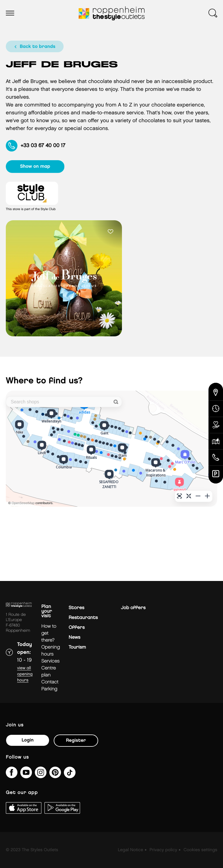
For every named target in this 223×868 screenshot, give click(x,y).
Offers (77, 628)
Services (50, 661)
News (74, 637)
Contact (50, 682)
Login (27, 740)
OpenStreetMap (23, 503)
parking (49, 689)
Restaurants (83, 618)
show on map (35, 166)
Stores (76, 608)
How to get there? (49, 633)
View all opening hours (25, 674)
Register (76, 740)
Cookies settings (200, 850)
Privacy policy (163, 850)
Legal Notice (131, 850)
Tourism (77, 647)
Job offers (133, 608)
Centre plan (48, 672)
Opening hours (51, 651)
